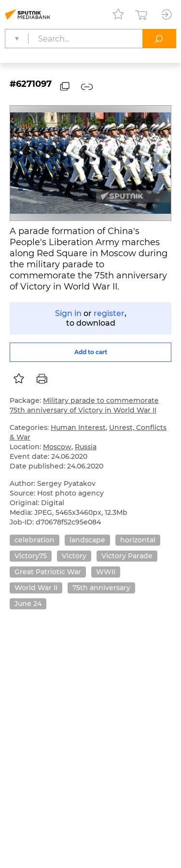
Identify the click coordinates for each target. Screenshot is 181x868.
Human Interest (78, 427)
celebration (35, 540)
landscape (87, 540)
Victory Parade (127, 556)
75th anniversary (101, 588)
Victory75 (31, 556)
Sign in (68, 313)
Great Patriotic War (48, 572)
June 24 (28, 604)
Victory (74, 556)
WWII (106, 572)
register (109, 313)
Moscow (57, 447)
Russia (86, 447)
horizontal (138, 540)
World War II (36, 588)
